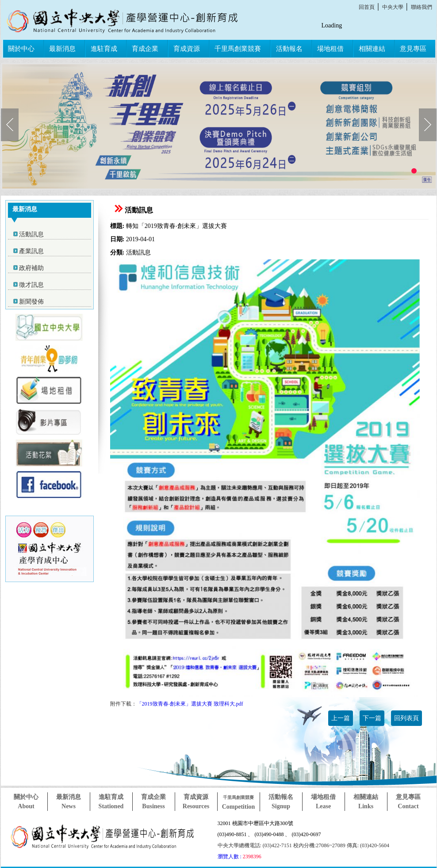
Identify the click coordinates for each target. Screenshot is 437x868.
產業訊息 (31, 251)
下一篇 (372, 718)
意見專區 (413, 49)
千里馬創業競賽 (238, 49)
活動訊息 (31, 234)
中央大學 (393, 7)
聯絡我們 (422, 7)
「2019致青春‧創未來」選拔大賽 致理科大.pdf (190, 704)
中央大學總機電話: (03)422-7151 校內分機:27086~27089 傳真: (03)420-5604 (303, 845)
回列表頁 (406, 718)
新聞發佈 (31, 302)
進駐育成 (104, 49)
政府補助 (31, 268)
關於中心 (21, 49)
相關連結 (372, 49)
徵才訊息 (31, 285)
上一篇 (341, 718)
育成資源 (187, 49)
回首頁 (367, 7)
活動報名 (289, 49)
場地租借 (330, 49)
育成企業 (145, 49)
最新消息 (62, 49)
